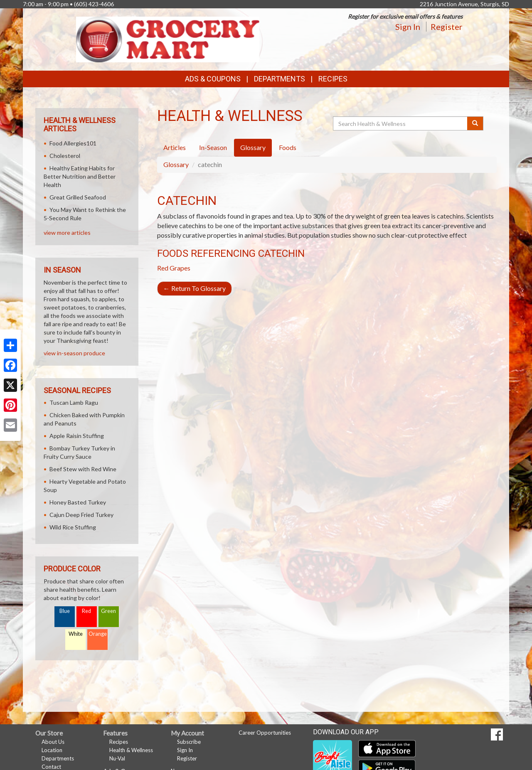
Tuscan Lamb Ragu (74, 402)
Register (447, 27)
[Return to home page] (168, 39)
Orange (98, 634)
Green (108, 611)
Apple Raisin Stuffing (77, 436)
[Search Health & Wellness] (401, 123)
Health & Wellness (131, 750)
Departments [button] (280, 79)
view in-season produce (74, 353)
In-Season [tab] (213, 147)
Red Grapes (174, 268)
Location (52, 750)
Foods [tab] (288, 147)
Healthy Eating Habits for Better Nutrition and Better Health (80, 176)
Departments (58, 758)
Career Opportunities (265, 733)
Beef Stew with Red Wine (83, 469)
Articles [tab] (175, 147)
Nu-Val (117, 758)
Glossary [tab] (253, 147)
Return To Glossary (195, 288)
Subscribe (189, 742)
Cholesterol (65, 156)
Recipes (333, 79)
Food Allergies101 (73, 143)
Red (86, 611)
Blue (65, 611)
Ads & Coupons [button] (213, 79)
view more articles (67, 232)
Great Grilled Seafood (78, 197)
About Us (53, 742)
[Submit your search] (475, 123)
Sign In (408, 27)
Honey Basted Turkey (78, 502)
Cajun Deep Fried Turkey (81, 515)
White (76, 634)
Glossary (176, 164)
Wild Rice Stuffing (73, 527)
